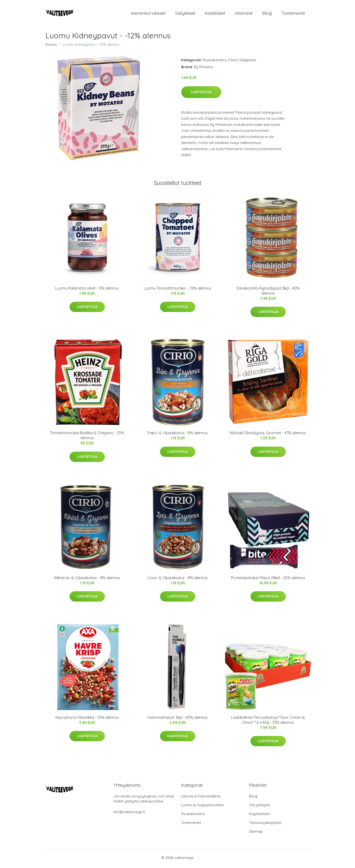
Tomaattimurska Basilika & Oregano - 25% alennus (87, 438)
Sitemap (256, 834)
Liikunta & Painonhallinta (201, 798)
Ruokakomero (215, 62)
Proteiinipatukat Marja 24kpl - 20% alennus (268, 580)
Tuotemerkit (293, 14)
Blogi (267, 14)
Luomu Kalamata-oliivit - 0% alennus (87, 290)
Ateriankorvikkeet (148, 14)
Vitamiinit (244, 14)
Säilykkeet (185, 14)
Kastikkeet (215, 14)
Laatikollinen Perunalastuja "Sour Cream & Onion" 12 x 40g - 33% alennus (268, 722)
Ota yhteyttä (259, 807)
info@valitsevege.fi (129, 814)
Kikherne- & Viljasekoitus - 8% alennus (87, 580)
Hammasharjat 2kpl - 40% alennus (178, 720)
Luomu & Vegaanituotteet (202, 807)
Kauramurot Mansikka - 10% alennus (87, 720)
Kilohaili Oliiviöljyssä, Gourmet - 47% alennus (268, 435)
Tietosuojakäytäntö (265, 825)
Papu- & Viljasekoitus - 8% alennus (178, 435)
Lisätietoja (201, 94)
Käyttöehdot (260, 816)
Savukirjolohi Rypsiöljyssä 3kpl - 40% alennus (268, 293)
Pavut (233, 62)
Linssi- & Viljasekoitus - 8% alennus (177, 580)
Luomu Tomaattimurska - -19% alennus (177, 290)
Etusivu (51, 47)
